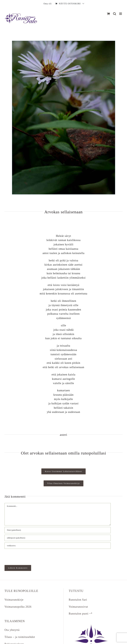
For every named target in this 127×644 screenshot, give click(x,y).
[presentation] (25, 556)
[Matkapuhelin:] (121, 14)
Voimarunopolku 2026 (18, 607)
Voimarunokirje (14, 600)
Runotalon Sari (78, 600)
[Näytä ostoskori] (109, 14)
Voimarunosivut (78, 607)
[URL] (58, 546)
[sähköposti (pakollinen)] (58, 538)
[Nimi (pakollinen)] (58, 530)
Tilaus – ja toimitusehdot (20, 637)
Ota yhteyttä (12, 630)
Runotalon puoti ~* (81, 614)
